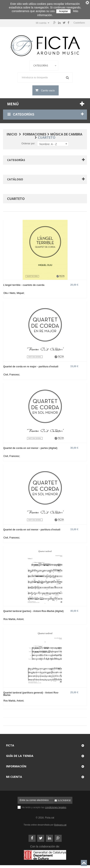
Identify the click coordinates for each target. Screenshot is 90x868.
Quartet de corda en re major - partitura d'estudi (31, 366)
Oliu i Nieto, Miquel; (14, 292)
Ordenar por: (28, 143)
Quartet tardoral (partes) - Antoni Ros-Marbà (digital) (33, 610)
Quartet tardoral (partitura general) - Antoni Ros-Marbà (31, 693)
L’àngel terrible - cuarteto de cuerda (24, 284)
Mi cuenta (14, 776)
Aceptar (63, 11)
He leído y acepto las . (44, 807)
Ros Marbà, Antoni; (14, 618)
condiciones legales (56, 807)
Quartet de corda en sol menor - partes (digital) (30, 447)
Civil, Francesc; (12, 374)
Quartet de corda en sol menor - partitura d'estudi (32, 529)
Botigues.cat (60, 824)
